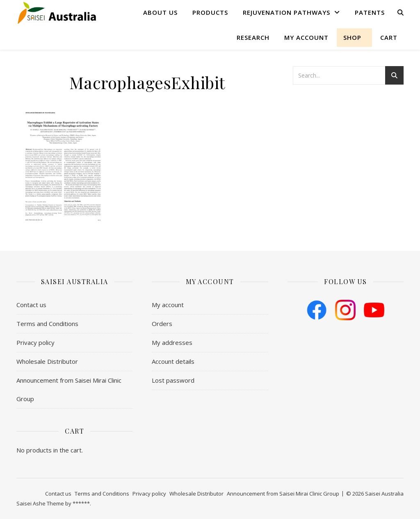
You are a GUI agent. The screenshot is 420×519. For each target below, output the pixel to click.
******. (82, 503)
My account (306, 37)
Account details (173, 361)
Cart (389, 37)
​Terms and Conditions (47, 324)
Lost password (173, 380)
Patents (370, 12)
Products (210, 12)
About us (160, 12)
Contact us (31, 305)
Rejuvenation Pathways (286, 12)
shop (352, 37)
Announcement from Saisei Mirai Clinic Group (69, 389)
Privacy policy (35, 342)
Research (253, 37)
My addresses (172, 342)
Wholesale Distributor (47, 361)
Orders (162, 324)
